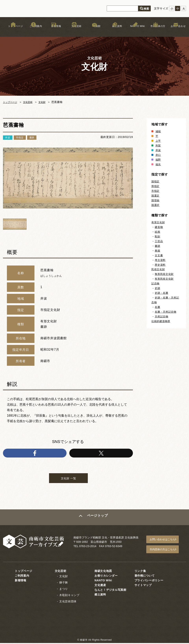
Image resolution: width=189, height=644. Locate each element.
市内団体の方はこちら (166, 551)
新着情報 (54, 31)
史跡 (158, 288)
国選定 (156, 196)
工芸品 (159, 241)
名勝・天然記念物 (166, 312)
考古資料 (161, 260)
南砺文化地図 (103, 572)
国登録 (156, 200)
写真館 (94, 31)
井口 (158, 155)
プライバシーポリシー (149, 581)
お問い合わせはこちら (166, 542)
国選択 (156, 205)
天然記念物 (162, 316)
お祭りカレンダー (106, 577)
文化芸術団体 (68, 602)
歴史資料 (161, 265)
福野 (158, 160)
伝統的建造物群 (162, 321)
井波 (158, 150)
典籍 (158, 251)
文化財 (46, 102)
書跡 (158, 246)
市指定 (156, 191)
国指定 (156, 181)
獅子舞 (64, 583)
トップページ (13, 31)
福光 (158, 164)
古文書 (159, 255)
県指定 (156, 186)
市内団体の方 (156, 31)
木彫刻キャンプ (69, 596)
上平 (158, 141)
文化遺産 (100, 586)
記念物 (156, 283)
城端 (158, 131)
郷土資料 (115, 31)
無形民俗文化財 (165, 274)
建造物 (159, 227)
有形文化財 (159, 222)
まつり (64, 590)
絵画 (158, 232)
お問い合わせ (176, 31)
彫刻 (158, 236)
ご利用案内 (33, 31)
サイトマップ (143, 586)
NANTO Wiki (135, 31)
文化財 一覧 (68, 480)
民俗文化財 (159, 269)
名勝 (158, 307)
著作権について (145, 577)
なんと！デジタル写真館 (110, 591)
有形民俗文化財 (165, 279)
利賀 (158, 145)
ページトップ (98, 520)
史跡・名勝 (162, 293)
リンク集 (140, 572)
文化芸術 (74, 31)
